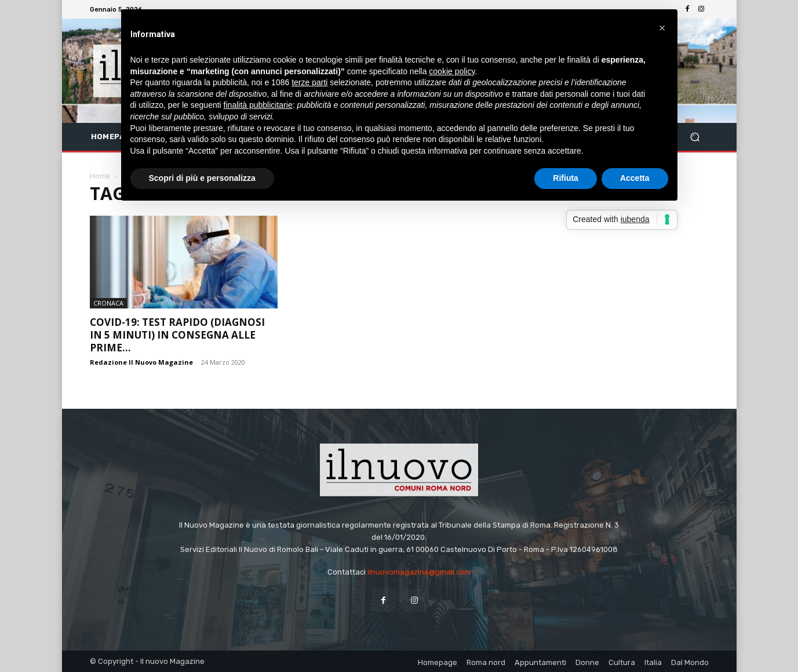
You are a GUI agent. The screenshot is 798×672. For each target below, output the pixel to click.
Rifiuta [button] (566, 178)
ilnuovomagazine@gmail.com (419, 572)
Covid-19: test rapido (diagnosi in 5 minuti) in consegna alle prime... (177, 335)
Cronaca (108, 303)
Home (100, 176)
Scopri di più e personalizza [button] (202, 178)
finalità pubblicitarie (258, 105)
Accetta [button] (635, 178)
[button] (695, 137)
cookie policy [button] (452, 71)
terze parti (309, 82)
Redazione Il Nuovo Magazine (141, 362)
